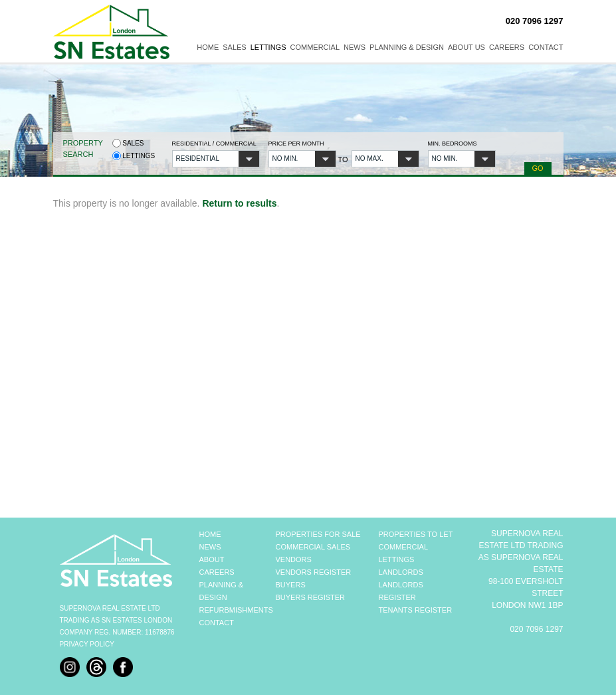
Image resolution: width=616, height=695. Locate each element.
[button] (216, 159)
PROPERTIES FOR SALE (318, 534)
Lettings (268, 47)
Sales (234, 47)
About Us (466, 47)
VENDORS (294, 559)
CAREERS (217, 572)
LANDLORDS (401, 572)
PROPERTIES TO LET (416, 534)
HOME (210, 534)
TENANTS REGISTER (416, 610)
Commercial (315, 47)
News (355, 47)
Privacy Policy (87, 644)
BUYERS (291, 585)
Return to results (239, 203)
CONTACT (217, 623)
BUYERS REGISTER (311, 597)
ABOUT (212, 559)
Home (208, 47)
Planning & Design (407, 47)
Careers (507, 47)
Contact (546, 47)
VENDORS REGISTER (314, 572)
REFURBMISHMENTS (236, 610)
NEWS (210, 547)
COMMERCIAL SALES (313, 547)
